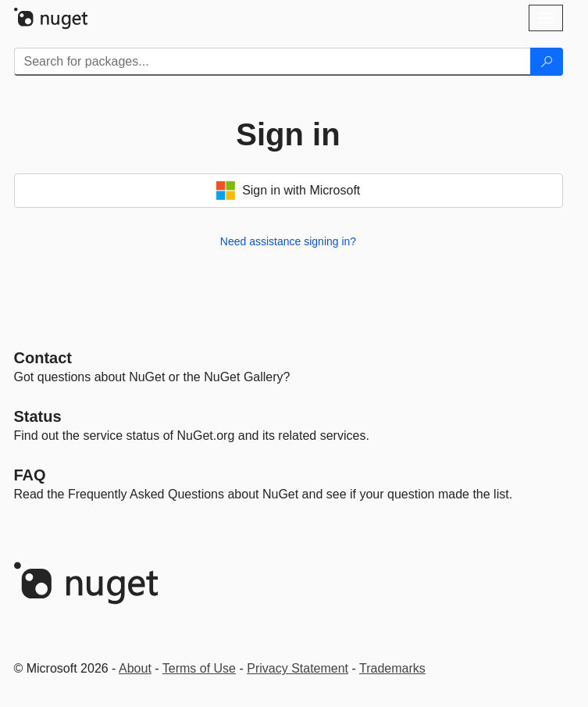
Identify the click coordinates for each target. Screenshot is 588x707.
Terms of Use (199, 668)
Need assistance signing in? (288, 241)
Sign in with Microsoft (289, 191)
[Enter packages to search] (273, 62)
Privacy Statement (298, 668)
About (135, 668)
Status (38, 416)
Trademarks (392, 668)
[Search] (547, 62)
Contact (43, 358)
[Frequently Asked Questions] (30, 475)
